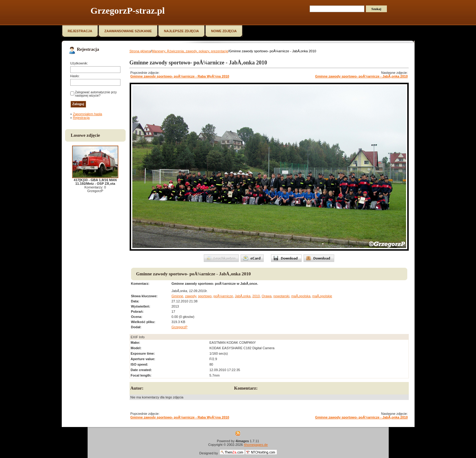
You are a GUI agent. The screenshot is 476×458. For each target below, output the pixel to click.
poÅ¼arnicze (223, 296)
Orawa (266, 296)
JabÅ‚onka (243, 296)
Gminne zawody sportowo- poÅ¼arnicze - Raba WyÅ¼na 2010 (180, 76)
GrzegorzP (180, 327)
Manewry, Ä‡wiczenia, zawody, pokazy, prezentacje (190, 51)
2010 (256, 296)
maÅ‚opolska (301, 296)
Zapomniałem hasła (88, 114)
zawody (190, 296)
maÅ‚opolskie (322, 296)
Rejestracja (81, 118)
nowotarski (281, 296)
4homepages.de (256, 445)
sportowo (205, 296)
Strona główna (140, 51)
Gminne (177, 296)
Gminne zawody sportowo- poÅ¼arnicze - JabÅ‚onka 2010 (361, 76)
